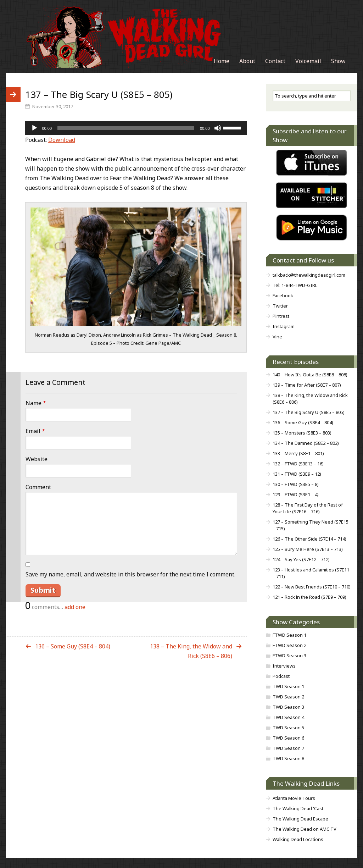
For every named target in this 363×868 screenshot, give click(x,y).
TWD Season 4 (288, 717)
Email (35, 431)
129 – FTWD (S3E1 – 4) (296, 494)
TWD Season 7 (288, 748)
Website (37, 459)
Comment (38, 487)
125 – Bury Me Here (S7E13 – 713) (308, 549)
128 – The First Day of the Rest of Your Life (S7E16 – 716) (308, 508)
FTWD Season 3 (289, 656)
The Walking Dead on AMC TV (305, 829)
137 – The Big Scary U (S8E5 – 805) (309, 412)
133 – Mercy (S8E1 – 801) (298, 453)
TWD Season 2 (288, 697)
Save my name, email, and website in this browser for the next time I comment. (130, 574)
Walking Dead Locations (298, 839)
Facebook (283, 295)
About (247, 61)
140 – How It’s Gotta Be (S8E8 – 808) (310, 375)
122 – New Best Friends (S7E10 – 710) (312, 587)
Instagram (284, 326)
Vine (277, 337)
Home (222, 61)
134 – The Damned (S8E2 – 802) (306, 443)
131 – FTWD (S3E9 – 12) (297, 474)
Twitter (280, 306)
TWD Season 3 (288, 707)
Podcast (281, 676)
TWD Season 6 (288, 738)
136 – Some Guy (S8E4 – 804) (73, 646)
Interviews (284, 666)
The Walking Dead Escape (300, 819)
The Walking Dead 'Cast (298, 808)
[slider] (126, 128)
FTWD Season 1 (289, 635)
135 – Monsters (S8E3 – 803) (302, 433)
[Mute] (218, 128)
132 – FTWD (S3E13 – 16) (298, 464)
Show (338, 61)
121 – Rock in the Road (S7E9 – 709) (309, 597)
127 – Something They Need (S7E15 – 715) (311, 525)
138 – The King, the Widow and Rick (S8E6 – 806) (191, 651)
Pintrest (281, 316)
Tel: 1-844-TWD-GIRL (295, 285)
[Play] (34, 128)
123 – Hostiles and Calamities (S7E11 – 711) (311, 573)
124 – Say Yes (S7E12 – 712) (301, 559)
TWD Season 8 (288, 758)
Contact (275, 61)
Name (36, 403)
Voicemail (308, 61)
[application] (136, 128)
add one (75, 607)
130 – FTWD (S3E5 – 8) (296, 484)
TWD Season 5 (288, 728)
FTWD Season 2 (289, 645)
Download (62, 140)
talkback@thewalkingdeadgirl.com (309, 275)
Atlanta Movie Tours (294, 798)
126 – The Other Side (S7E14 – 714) (309, 539)
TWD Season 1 (288, 686)
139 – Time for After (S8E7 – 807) (307, 385)
